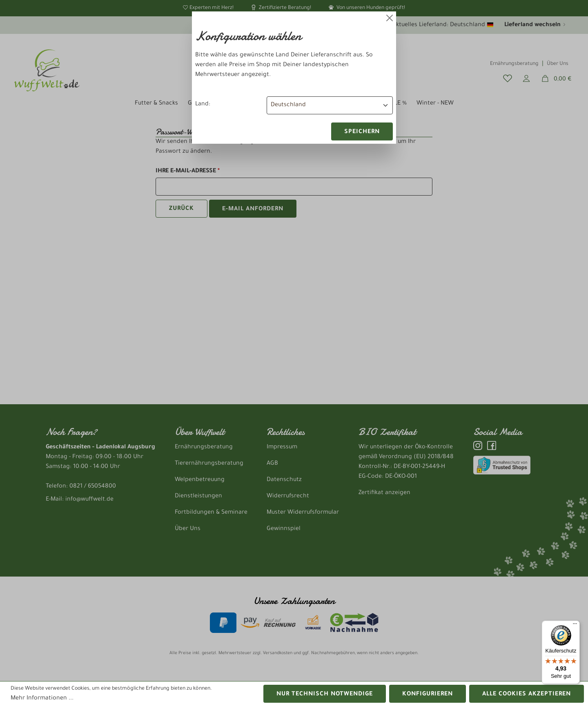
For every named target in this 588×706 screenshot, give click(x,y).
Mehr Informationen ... (42, 699)
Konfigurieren (428, 695)
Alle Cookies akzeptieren (527, 695)
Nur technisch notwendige (325, 695)
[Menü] (575, 626)
